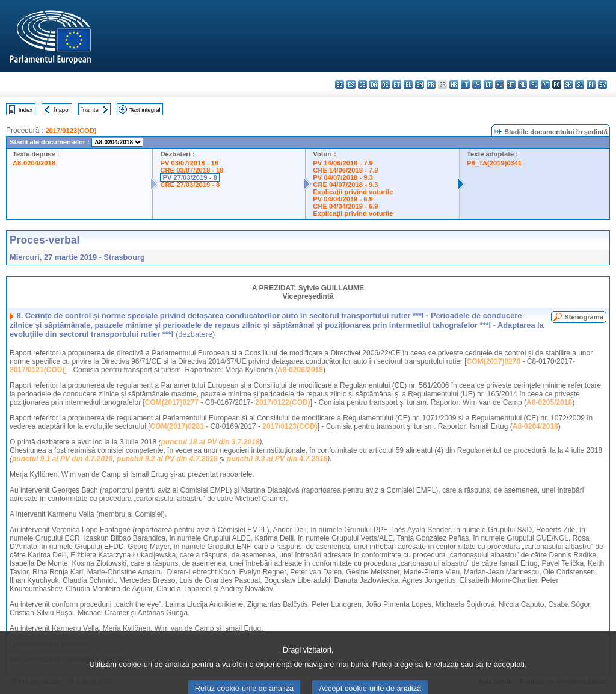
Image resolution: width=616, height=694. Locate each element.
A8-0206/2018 (300, 370)
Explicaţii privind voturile (353, 192)
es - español (351, 84)
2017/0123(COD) (71, 131)
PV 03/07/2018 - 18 (189, 163)
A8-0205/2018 (549, 402)
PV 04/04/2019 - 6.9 (343, 199)
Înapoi (62, 110)
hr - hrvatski (454, 84)
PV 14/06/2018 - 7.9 (343, 163)
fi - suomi (591, 84)
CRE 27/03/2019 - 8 (190, 185)
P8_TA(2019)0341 (494, 163)
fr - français (431, 84)
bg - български (340, 84)
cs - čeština (362, 84)
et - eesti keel (397, 84)
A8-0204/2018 (34, 163)
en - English (420, 84)
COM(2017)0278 (494, 361)
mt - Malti (511, 84)
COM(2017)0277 (172, 402)
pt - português (545, 84)
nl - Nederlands (522, 84)
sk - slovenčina (568, 84)
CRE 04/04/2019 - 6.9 (345, 206)
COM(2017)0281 (177, 426)
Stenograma (584, 317)
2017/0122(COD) (282, 402)
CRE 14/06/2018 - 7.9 (345, 170)
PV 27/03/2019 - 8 (189, 177)
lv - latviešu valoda (477, 84)
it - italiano (465, 84)
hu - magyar (500, 84)
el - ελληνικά (408, 84)
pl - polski (534, 84)
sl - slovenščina (580, 84)
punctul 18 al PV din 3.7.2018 (210, 442)
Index (26, 110)
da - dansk (374, 84)
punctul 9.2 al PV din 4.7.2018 (167, 459)
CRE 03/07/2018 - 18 (192, 170)
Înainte (90, 110)
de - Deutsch (385, 84)
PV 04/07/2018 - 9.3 (343, 177)
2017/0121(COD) (37, 370)
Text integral (145, 110)
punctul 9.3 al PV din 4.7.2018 (277, 459)
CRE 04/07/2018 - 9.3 (345, 185)
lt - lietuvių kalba (488, 84)
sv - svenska (602, 84)
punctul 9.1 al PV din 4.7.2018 (62, 459)
